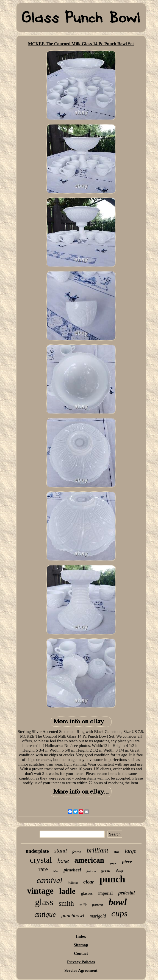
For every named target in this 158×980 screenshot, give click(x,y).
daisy (120, 870)
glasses (87, 893)
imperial (105, 893)
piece (127, 862)
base (63, 861)
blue (56, 871)
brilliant (97, 850)
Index (81, 936)
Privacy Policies (81, 962)
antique (45, 914)
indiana (73, 883)
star (117, 852)
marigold (98, 916)
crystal (41, 860)
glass (44, 902)
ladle (67, 891)
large (130, 851)
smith (66, 903)
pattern (98, 905)
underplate (37, 851)
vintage (40, 891)
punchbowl (73, 915)
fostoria (91, 871)
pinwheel (72, 870)
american (89, 860)
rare (43, 869)
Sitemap (81, 945)
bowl (118, 902)
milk (83, 905)
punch (112, 879)
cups (119, 913)
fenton (77, 852)
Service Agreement (81, 970)
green (106, 870)
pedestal (126, 893)
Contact (81, 953)
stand (60, 851)
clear (89, 882)
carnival (49, 880)
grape (113, 863)
